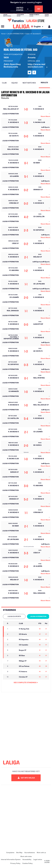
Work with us (41, 853)
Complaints (10, 853)
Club (4, 83)
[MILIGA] (48, 27)
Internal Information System (11, 859)
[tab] (14, 616)
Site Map (19, 853)
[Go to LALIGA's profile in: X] (30, 72)
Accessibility (27, 859)
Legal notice (38, 859)
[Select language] (38, 27)
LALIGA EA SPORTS (14, 616)
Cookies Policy (27, 863)
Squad (15, 83)
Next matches (29, 83)
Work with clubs (26, 856)
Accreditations (30, 853)
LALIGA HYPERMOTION (38, 616)
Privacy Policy (15, 863)
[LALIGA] (21, 26)
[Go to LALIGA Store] (26, 20)
